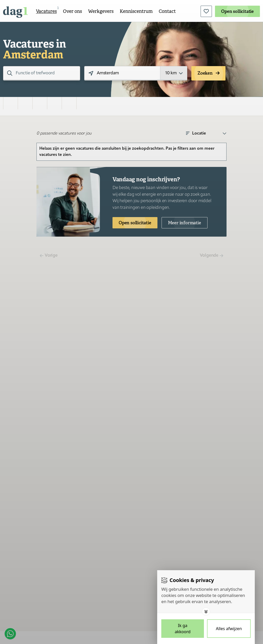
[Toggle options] (206, 612)
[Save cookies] (183, 629)
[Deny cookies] (229, 629)
